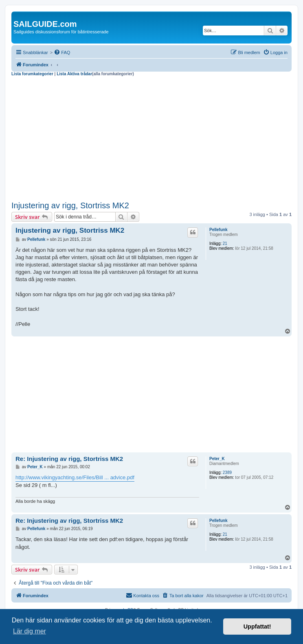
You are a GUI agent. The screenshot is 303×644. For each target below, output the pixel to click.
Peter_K (217, 459)
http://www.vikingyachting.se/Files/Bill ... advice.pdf (75, 477)
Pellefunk (218, 230)
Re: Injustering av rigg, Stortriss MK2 (69, 459)
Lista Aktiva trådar (74, 74)
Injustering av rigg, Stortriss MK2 (70, 205)
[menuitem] (62, 52)
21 (225, 243)
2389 (227, 473)
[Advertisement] (151, 138)
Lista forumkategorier (32, 74)
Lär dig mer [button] (30, 631)
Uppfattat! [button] (257, 627)
